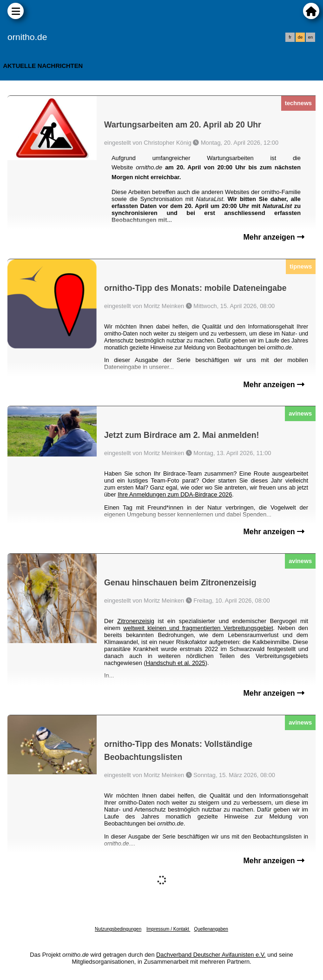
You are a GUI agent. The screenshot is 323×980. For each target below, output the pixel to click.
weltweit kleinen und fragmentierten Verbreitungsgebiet (198, 628)
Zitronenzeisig (136, 621)
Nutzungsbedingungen (118, 929)
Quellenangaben (211, 929)
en (310, 37)
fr (290, 37)
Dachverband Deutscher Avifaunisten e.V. (211, 955)
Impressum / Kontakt (168, 929)
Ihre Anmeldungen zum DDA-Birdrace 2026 (175, 494)
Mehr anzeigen (274, 237)
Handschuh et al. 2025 (176, 663)
